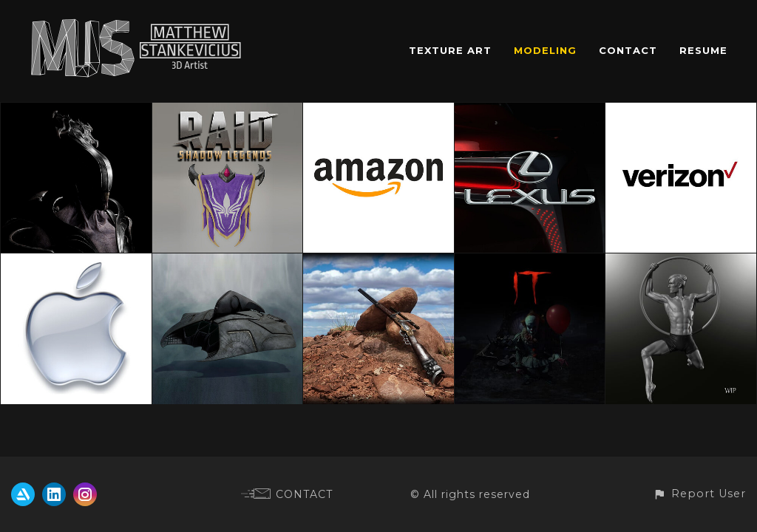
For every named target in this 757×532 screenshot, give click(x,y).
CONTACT (628, 50)
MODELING (545, 50)
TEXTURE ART (450, 50)
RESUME (703, 50)
